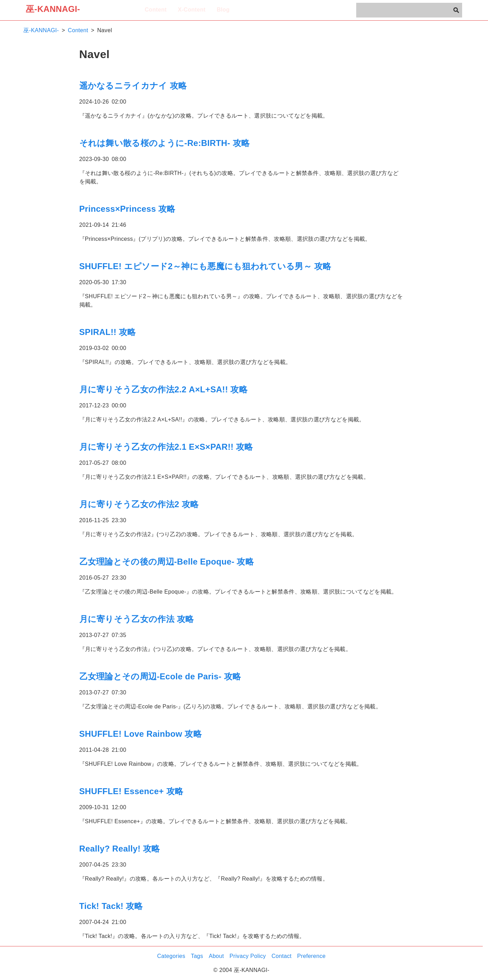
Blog (223, 10)
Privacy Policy (248, 956)
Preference (311, 956)
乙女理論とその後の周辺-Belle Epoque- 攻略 (167, 562)
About (216, 956)
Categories (171, 956)
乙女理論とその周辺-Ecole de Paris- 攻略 (160, 676)
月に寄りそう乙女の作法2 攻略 (139, 504)
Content (156, 10)
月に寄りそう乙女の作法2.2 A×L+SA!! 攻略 (163, 389)
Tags (197, 956)
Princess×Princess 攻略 (127, 209)
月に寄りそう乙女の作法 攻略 (137, 619)
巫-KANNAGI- (53, 9)
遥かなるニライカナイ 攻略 (133, 86)
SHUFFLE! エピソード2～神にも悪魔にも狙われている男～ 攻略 (205, 266)
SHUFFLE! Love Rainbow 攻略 (141, 734)
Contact (282, 956)
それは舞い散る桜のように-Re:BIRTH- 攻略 (165, 143)
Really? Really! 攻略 (120, 849)
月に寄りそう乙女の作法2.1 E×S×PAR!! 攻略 (166, 447)
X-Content (192, 10)
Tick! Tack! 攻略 (111, 906)
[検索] (456, 10)
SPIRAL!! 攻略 (108, 332)
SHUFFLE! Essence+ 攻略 (131, 791)
